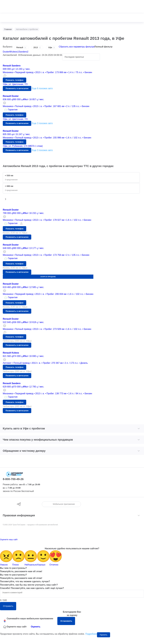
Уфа (50, 48)
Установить (71, 627)
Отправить (12, 610)
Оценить (36, 633)
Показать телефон (15, 81)
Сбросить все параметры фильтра (77, 47)
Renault (20, 48)
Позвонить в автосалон (17, 90)
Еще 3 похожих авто (42, 125)
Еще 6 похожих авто (42, 89)
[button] (6, 201)
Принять (104, 641)
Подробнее (91, 641)
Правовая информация (19, 517)
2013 (36, 48)
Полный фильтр (103, 47)
